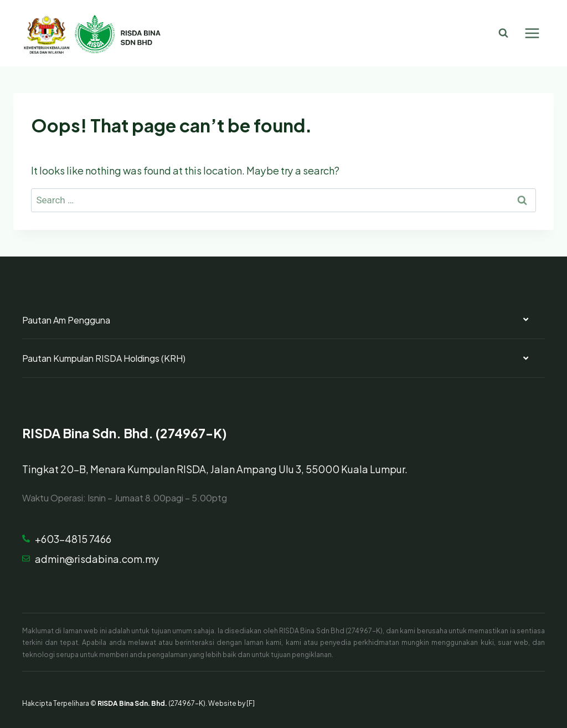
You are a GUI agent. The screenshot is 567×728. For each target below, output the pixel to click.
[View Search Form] (503, 33)
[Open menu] (532, 33)
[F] (251, 703)
